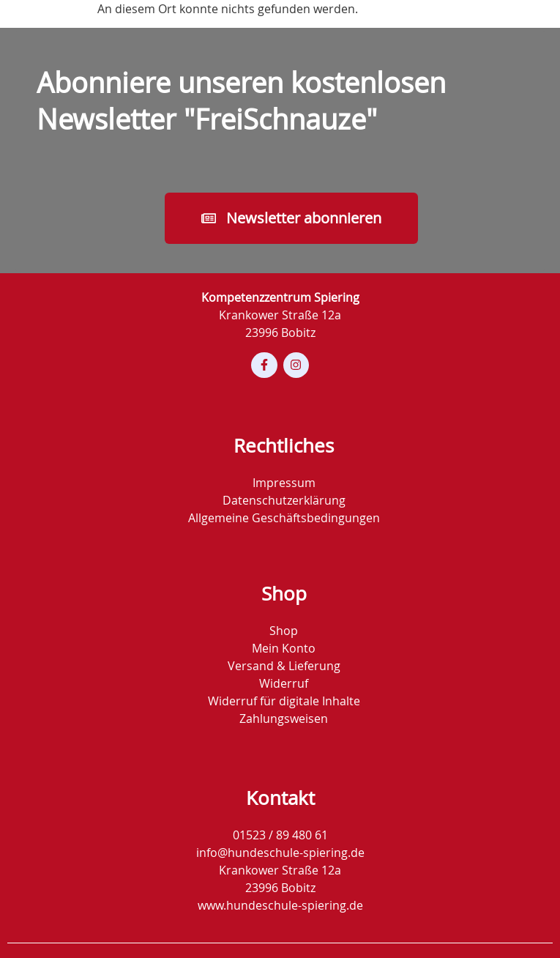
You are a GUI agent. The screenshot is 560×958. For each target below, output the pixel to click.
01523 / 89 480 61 (280, 835)
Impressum (284, 483)
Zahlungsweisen (284, 718)
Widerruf (284, 683)
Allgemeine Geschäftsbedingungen (284, 518)
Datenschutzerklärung (284, 500)
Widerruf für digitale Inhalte (284, 701)
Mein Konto (284, 648)
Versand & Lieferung (284, 666)
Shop (284, 631)
